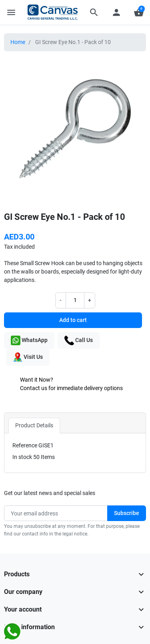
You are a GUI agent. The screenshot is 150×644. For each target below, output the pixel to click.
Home (18, 42)
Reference (25, 445)
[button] (94, 12)
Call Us (79, 340)
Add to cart (73, 320)
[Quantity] (75, 300)
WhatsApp (29, 340)
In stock (22, 457)
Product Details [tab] (34, 425)
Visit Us (28, 357)
